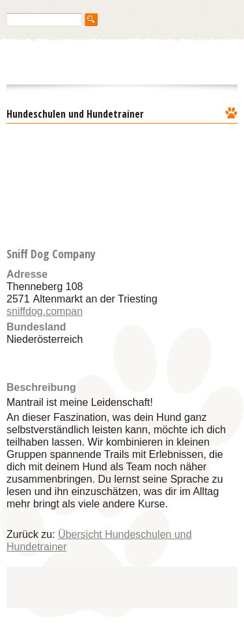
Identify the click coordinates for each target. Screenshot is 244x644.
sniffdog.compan (45, 311)
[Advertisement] (127, 586)
